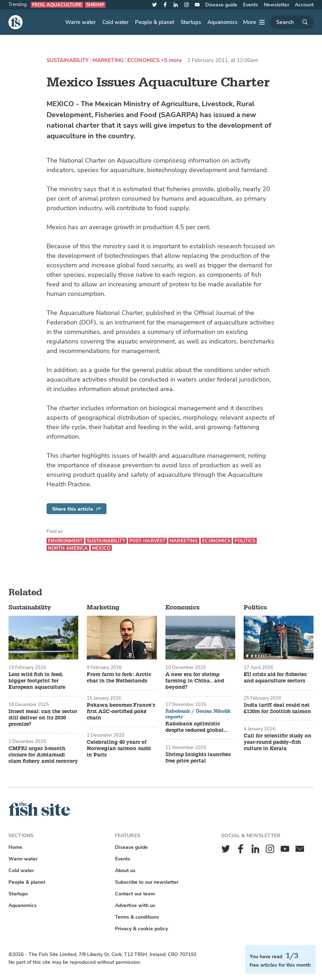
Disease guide (221, 5)
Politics (245, 541)
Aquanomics (222, 22)
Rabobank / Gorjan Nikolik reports (198, 714)
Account (304, 5)
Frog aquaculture (57, 5)
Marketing (108, 60)
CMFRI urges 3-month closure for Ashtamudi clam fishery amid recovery (43, 755)
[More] (254, 22)
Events (251, 5)
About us (125, 871)
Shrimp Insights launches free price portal (198, 758)
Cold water (116, 22)
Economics (143, 60)
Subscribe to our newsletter (147, 882)
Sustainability (68, 60)
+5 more (171, 60)
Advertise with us (135, 905)
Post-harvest (148, 541)
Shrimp (95, 5)
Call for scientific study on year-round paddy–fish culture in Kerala (278, 742)
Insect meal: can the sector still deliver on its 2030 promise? (43, 718)
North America (68, 548)
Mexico (101, 548)
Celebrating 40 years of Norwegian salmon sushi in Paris (119, 749)
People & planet (155, 22)
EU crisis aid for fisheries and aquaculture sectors (275, 678)
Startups (191, 22)
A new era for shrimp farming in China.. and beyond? (195, 681)
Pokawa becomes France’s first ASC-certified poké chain (121, 712)
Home (15, 847)
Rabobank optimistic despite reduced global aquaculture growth (195, 727)
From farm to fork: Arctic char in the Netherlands (119, 678)
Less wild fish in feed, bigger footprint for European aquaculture (37, 681)
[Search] (292, 22)
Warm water (81, 22)
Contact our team (135, 894)
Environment (65, 541)
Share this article (77, 509)
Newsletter (277, 5)
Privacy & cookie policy (141, 929)
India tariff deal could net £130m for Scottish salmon (277, 708)
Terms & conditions (137, 917)
